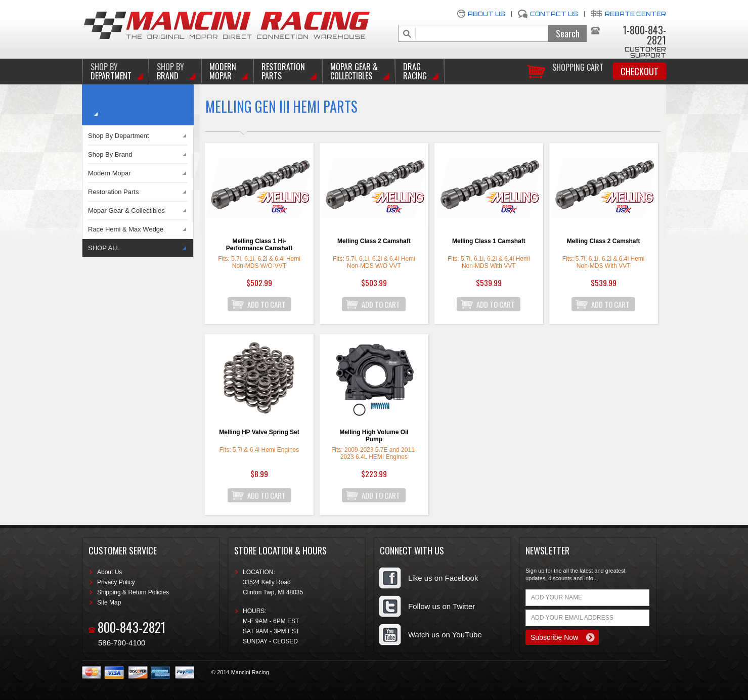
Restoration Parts (283, 71)
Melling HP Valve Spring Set (259, 432)
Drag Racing (415, 71)
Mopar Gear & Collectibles (354, 71)
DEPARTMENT (111, 71)
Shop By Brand (110, 154)
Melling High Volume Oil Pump (374, 436)
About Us (487, 14)
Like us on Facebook (443, 578)
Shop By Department (119, 136)
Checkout (640, 71)
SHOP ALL (104, 248)
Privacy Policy (116, 582)
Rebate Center (635, 14)
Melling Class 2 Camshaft (374, 241)
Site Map (109, 602)
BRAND (170, 71)
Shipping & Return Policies (133, 592)
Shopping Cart (578, 66)
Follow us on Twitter (442, 606)
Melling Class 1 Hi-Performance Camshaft (259, 245)
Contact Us (554, 14)
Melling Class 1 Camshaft (489, 241)
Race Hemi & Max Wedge (126, 229)
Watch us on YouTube (445, 635)
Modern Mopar (223, 71)
